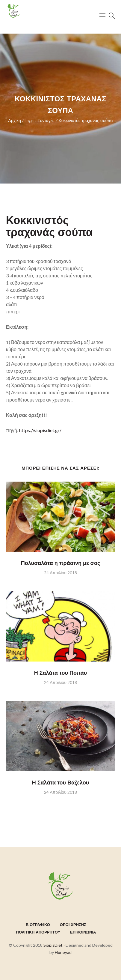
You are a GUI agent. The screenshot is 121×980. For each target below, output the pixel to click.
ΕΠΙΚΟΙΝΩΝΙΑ (83, 932)
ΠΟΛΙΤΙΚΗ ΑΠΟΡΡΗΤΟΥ (38, 932)
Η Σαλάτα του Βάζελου (60, 783)
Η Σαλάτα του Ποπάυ (61, 673)
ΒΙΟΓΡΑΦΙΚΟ (38, 925)
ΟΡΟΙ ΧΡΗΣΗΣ (73, 925)
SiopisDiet (53, 945)
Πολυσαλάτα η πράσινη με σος (61, 563)
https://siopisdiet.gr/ (40, 430)
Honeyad (63, 952)
